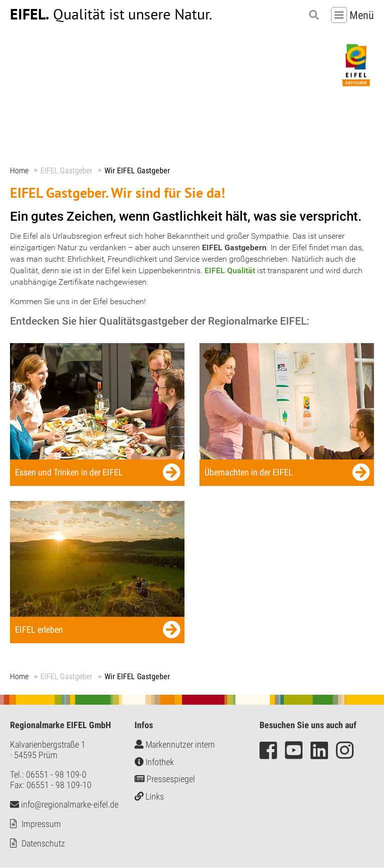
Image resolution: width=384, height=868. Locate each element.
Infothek (154, 762)
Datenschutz (43, 844)
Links (149, 796)
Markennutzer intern (175, 745)
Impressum (41, 824)
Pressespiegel (165, 779)
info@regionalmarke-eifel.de (64, 805)
